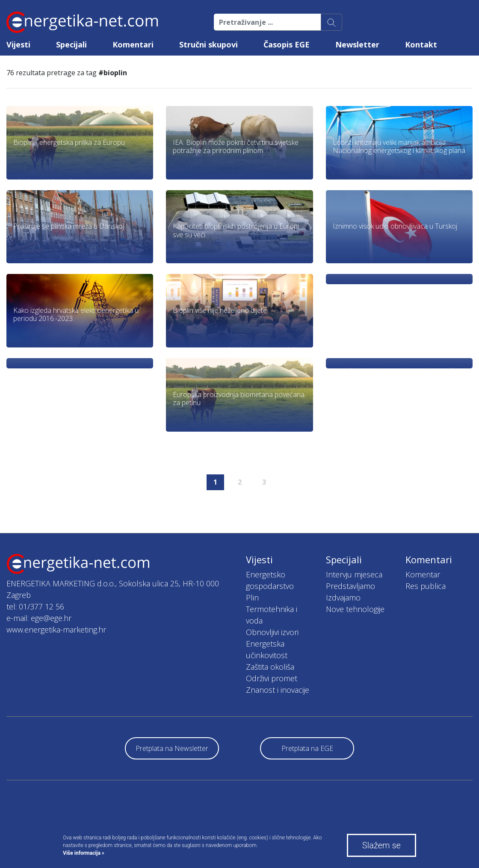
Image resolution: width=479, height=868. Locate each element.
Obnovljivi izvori (272, 632)
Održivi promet (272, 678)
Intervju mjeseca (354, 574)
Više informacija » (84, 853)
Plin (252, 597)
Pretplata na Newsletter (172, 748)
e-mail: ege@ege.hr (39, 618)
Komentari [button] (133, 44)
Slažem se (381, 845)
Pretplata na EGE (307, 748)
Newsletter (357, 44)
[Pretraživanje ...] (268, 22)
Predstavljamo (350, 586)
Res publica (426, 586)
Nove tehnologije (355, 609)
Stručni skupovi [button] (208, 44)
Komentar (423, 574)
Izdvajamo (343, 597)
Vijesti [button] (18, 44)
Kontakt (421, 44)
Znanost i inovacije (278, 690)
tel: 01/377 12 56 (35, 606)
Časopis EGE (287, 44)
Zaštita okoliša (270, 667)
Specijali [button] (71, 44)
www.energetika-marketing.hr (56, 630)
